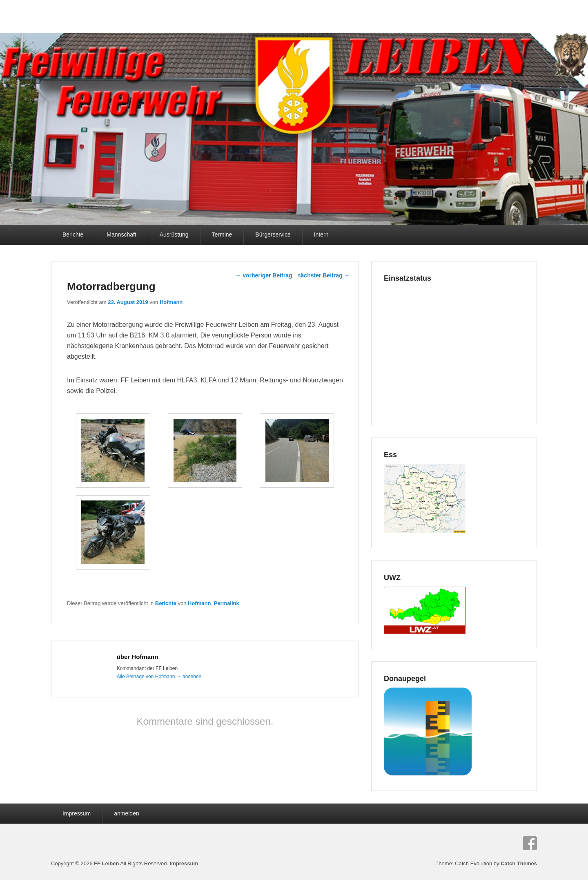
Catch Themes (519, 863)
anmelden (127, 813)
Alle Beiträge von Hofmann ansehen (159, 677)
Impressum (77, 813)
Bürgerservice (273, 235)
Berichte (73, 235)
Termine (222, 235)
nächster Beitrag (323, 275)
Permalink (227, 603)
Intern (321, 235)
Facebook (530, 843)
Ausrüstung (174, 235)
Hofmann (171, 302)
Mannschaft (121, 235)
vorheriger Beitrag (264, 275)
